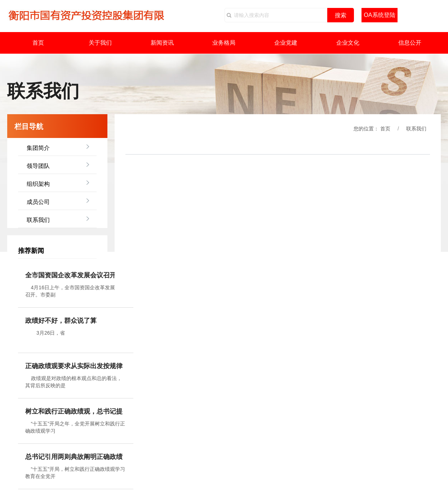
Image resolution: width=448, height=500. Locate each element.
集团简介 (38, 148)
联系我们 (38, 220)
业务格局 (224, 43)
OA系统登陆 (379, 15)
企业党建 (286, 43)
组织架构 (38, 184)
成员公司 (38, 202)
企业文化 (348, 43)
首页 (38, 43)
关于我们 (100, 43)
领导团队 (38, 166)
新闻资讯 (162, 43)
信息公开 (410, 43)
